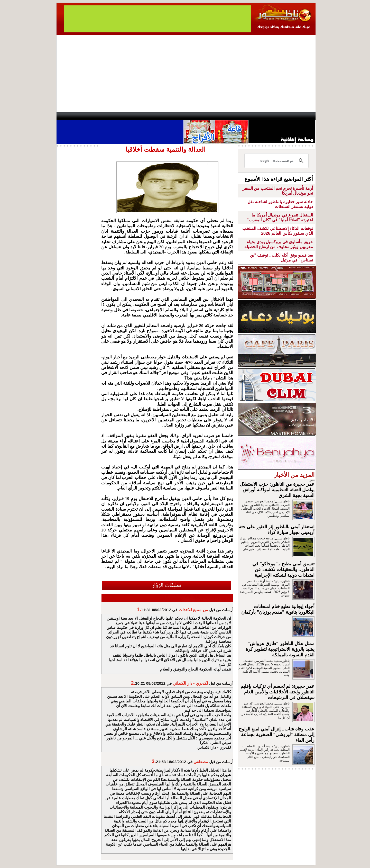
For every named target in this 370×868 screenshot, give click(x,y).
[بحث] (277, 161)
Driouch (261, 116)
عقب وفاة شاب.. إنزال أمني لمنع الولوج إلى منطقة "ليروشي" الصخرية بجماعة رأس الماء (277, 735)
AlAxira (92, 116)
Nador (282, 116)
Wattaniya (196, 116)
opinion (108, 116)
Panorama (128, 116)
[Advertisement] (186, 74)
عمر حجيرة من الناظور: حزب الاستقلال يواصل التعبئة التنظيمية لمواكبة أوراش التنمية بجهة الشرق (277, 490)
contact (71, 116)
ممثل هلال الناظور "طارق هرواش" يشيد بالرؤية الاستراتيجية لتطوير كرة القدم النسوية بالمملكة (280, 649)
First (304, 116)
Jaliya (176, 116)
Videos (154, 116)
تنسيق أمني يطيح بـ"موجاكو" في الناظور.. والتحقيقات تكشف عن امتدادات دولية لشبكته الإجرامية (283, 569)
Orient (216, 116)
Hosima (237, 116)
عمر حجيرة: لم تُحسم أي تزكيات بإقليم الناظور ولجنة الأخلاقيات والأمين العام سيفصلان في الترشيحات (277, 692)
